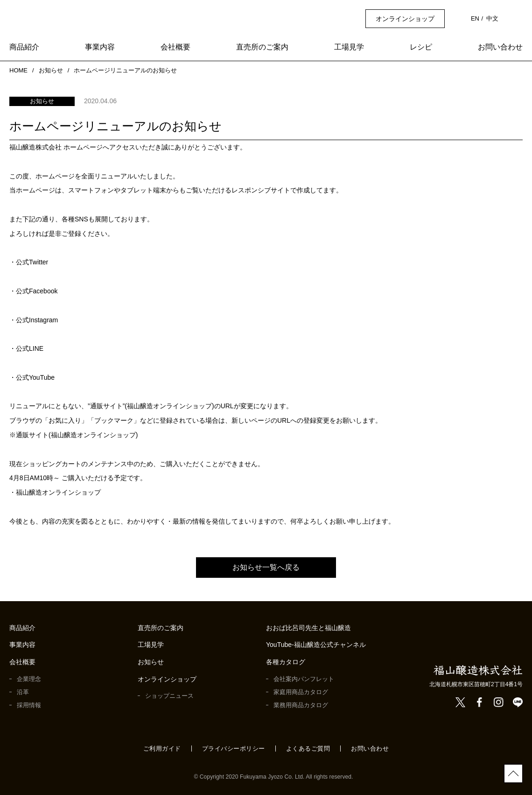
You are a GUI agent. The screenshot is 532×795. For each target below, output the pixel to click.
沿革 (23, 692)
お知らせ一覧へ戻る (266, 567)
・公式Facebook (34, 291)
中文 (492, 18)
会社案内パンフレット (304, 679)
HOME (18, 70)
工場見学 (349, 47)
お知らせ (50, 70)
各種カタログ (286, 662)
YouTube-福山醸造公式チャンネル (317, 645)
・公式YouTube (32, 377)
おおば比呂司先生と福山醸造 (308, 628)
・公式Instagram (36, 320)
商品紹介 (24, 47)
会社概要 (175, 47)
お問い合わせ (500, 47)
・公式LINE (26, 348)
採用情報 (29, 705)
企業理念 (29, 679)
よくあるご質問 (308, 749)
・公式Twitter (31, 262)
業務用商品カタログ (301, 705)
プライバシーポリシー (234, 749)
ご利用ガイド (162, 749)
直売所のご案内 (262, 47)
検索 (518, 18)
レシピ (421, 47)
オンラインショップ (406, 19)
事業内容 (100, 47)
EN (476, 18)
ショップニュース (169, 696)
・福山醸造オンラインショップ (55, 492)
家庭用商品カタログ (301, 692)
